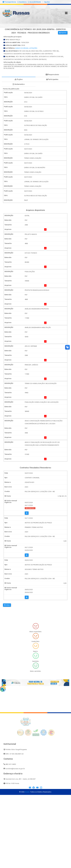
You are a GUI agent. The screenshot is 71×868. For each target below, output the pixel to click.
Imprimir (63, 33)
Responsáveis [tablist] (52, 75)
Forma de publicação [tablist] (19, 75)
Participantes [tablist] (52, 79)
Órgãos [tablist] (19, 79)
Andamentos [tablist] (19, 84)
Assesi (27, 792)
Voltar (7, 605)
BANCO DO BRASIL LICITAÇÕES (26, 48)
